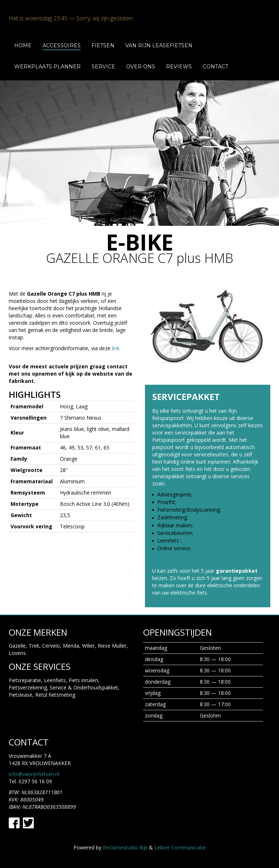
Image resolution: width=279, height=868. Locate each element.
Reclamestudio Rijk (125, 847)
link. (116, 348)
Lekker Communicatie (180, 847)
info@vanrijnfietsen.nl (34, 774)
